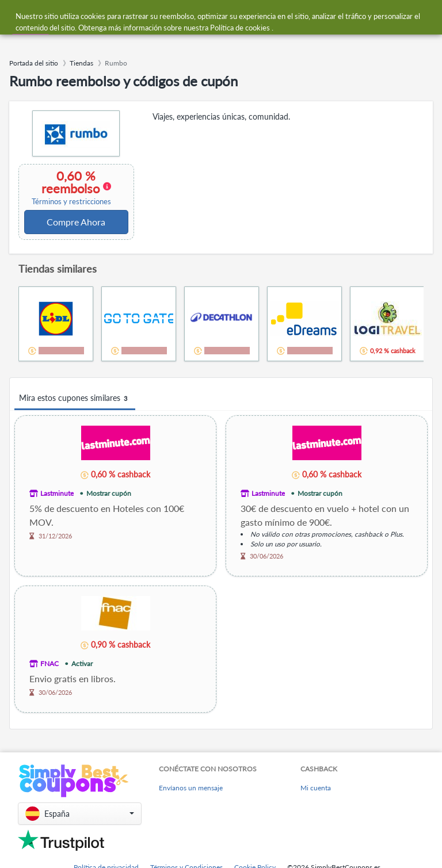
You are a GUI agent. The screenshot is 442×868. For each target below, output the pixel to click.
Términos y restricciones (71, 202)
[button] (80, 814)
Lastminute (57, 493)
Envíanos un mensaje (191, 788)
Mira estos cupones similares (75, 398)
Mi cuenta (316, 788)
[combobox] (198, 16)
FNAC (49, 664)
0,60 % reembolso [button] (71, 188)
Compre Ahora (76, 222)
